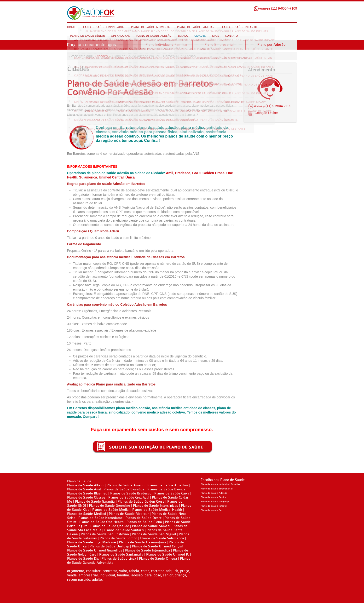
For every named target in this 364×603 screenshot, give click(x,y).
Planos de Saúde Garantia (95, 502)
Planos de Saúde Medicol (87, 514)
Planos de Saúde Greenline (110, 506)
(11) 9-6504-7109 (275, 8)
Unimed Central (111, 177)
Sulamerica (88, 177)
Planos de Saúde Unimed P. (168, 554)
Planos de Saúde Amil (84, 489)
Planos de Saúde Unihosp (109, 546)
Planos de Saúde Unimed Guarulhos (95, 550)
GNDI (196, 173)
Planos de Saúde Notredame (101, 518)
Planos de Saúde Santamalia (122, 554)
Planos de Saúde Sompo (118, 538)
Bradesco (183, 173)
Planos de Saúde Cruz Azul (129, 497)
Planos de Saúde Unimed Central (157, 546)
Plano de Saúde (79, 481)
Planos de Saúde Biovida (167, 489)
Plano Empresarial (219, 45)
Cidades (101, 56)
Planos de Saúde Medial (111, 510)
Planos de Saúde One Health (101, 522)
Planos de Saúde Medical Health (157, 510)
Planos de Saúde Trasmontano (142, 542)
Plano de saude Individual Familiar (220, 484)
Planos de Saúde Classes (86, 497)
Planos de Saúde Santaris (124, 530)
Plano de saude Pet (211, 510)
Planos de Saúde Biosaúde (124, 489)
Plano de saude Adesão (214, 493)
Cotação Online (266, 113)
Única (130, 177)
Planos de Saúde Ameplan (168, 485)
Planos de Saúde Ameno (126, 485)
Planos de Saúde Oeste (144, 518)
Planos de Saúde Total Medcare (92, 542)
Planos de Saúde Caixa (172, 493)
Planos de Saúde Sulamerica (163, 538)
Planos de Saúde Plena (144, 522)
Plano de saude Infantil (214, 506)
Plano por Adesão (271, 45)
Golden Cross (214, 173)
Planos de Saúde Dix (83, 559)
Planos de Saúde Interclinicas (156, 506)
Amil (169, 173)
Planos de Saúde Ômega (158, 559)
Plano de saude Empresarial (217, 489)
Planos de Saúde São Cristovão (105, 534)
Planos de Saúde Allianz (85, 485)
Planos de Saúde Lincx (119, 559)
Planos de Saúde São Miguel (154, 534)
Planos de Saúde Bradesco (131, 493)
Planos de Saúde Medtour (129, 514)
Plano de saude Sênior (213, 497)
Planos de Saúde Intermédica (148, 550)
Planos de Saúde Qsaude (110, 526)
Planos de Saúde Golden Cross (141, 502)
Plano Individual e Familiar (167, 45)
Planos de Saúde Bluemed (87, 493)
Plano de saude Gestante (215, 502)
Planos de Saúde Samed (151, 526)
